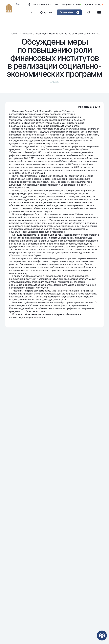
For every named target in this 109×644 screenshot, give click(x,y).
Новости (27, 34)
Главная (14, 34)
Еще (18, 4)
